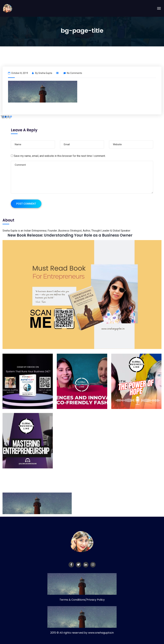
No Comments (73, 73)
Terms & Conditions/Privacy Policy (82, 600)
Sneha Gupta (45, 73)
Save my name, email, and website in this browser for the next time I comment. (60, 156)
